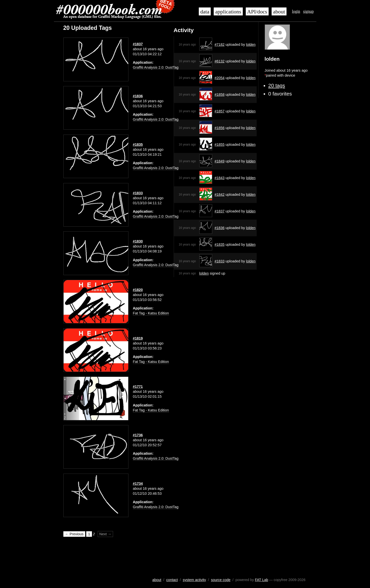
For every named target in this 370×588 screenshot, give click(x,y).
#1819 (138, 338)
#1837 (220, 211)
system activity (194, 580)
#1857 (220, 111)
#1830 (138, 241)
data (205, 12)
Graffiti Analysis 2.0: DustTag (156, 67)
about (279, 12)
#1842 (220, 195)
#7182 (220, 45)
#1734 (138, 484)
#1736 (138, 435)
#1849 (220, 161)
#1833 (220, 261)
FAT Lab (262, 580)
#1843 (220, 178)
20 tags (277, 85)
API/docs (257, 12)
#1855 (220, 145)
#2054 (220, 78)
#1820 (138, 290)
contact (172, 580)
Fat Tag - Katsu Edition (151, 313)
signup (308, 11)
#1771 (138, 387)
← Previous (74, 534)
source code (221, 580)
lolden (251, 45)
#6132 (220, 61)
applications (228, 12)
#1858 (220, 95)
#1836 (220, 228)
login (296, 11)
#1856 (220, 128)
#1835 (220, 245)
